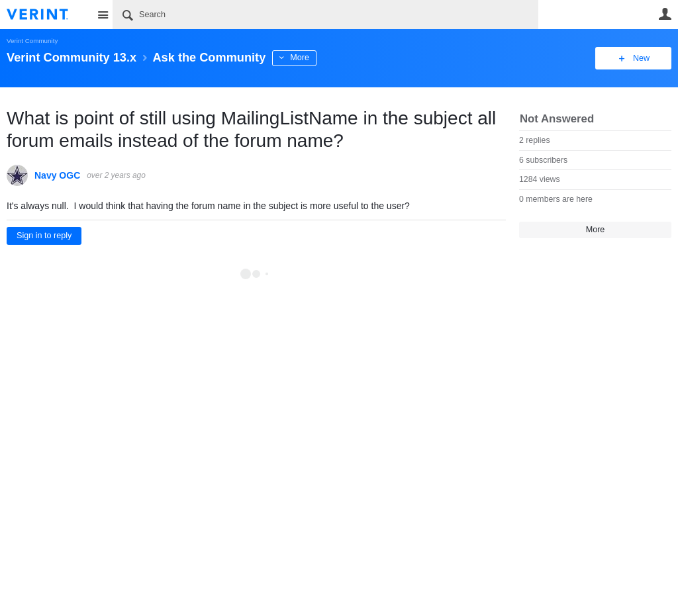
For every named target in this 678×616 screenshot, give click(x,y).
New (641, 58)
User (665, 14)
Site (103, 15)
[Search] (325, 15)
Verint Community (32, 41)
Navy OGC (57, 175)
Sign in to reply (44, 236)
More (300, 58)
